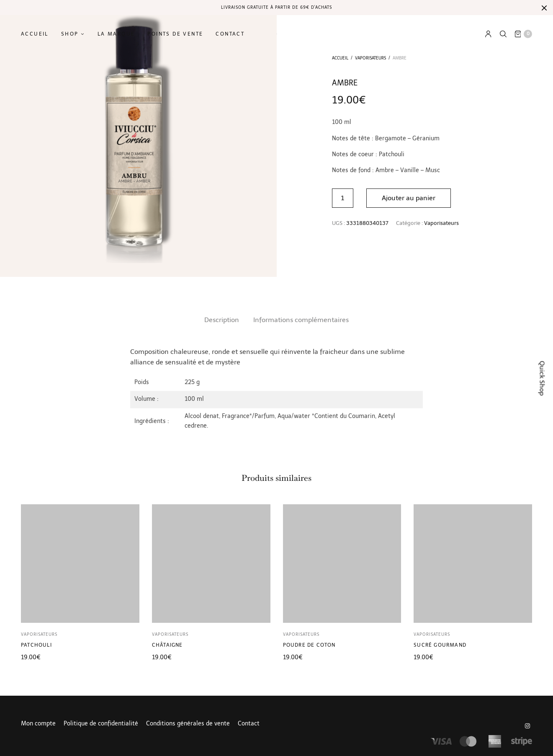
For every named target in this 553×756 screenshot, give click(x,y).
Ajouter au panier (409, 198)
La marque (116, 34)
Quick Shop (542, 378)
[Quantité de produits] (343, 198)
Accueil (35, 34)
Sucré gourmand (440, 645)
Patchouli (36, 645)
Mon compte (38, 724)
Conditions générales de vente (188, 724)
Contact (230, 34)
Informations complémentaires (301, 320)
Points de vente (175, 34)
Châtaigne (167, 645)
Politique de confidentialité (101, 724)
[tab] (222, 320)
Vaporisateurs (370, 58)
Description (222, 320)
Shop (70, 34)
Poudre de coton (309, 645)
